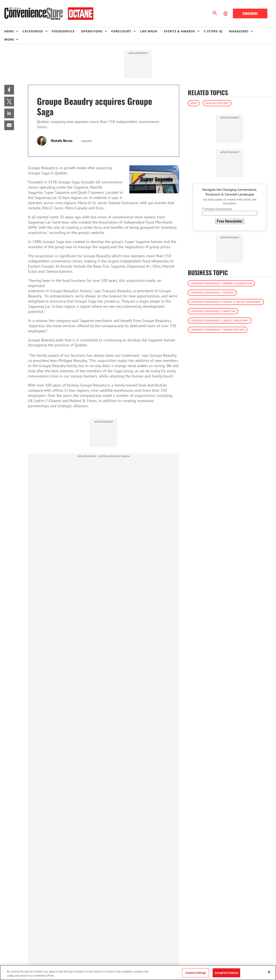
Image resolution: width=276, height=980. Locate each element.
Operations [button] (92, 31)
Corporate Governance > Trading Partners (218, 330)
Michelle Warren (62, 140)
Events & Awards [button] (180, 31)
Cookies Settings (195, 973)
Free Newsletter (230, 221)
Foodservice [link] (63, 31)
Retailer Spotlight (217, 103)
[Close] (269, 972)
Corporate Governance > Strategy (212, 293)
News (194, 103)
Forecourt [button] (121, 31)
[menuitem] (13, 31)
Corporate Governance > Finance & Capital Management (226, 302)
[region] (138, 973)
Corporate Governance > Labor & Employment (220, 320)
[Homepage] (49, 14)
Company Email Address (217, 209)
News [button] (9, 31)
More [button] (9, 39)
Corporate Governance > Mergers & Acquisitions (221, 283)
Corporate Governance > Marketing (213, 311)
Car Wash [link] (149, 31)
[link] (9, 90)
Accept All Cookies (226, 973)
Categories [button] (33, 31)
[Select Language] (226, 14)
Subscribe (250, 13)
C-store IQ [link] (213, 31)
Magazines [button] (239, 31)
